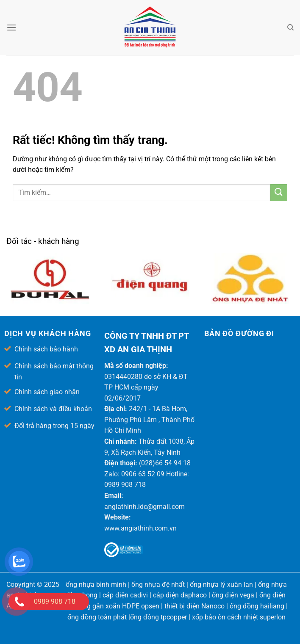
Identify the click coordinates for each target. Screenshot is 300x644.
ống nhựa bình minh (96, 585)
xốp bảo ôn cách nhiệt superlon (239, 617)
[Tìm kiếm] (290, 28)
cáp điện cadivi (125, 595)
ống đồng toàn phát (97, 617)
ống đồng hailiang (257, 606)
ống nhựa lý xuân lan (221, 585)
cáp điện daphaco (180, 595)
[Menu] (11, 27)
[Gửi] (279, 193)
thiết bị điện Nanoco (194, 606)
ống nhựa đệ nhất (158, 585)
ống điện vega (233, 595)
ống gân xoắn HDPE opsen (119, 606)
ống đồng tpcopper (158, 617)
